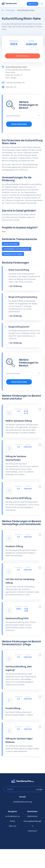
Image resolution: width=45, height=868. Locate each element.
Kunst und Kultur (11, 244)
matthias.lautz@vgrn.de (15, 83)
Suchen (38, 789)
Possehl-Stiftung (13, 708)
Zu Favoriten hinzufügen (40, 409)
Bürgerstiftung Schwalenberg (23, 297)
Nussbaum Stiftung (14, 546)
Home (3, 10)
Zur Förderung (16, 286)
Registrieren (33, 4)
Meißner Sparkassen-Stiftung (19, 421)
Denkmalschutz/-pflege (13, 254)
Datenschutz (32, 816)
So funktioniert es (13, 816)
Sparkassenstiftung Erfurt (17, 618)
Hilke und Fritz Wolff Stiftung (18, 498)
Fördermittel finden (19, 124)
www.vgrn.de (11, 87)
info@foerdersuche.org (22, 802)
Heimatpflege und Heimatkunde (17, 249)
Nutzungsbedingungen (32, 824)
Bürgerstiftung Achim (19, 327)
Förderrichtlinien (22, 56)
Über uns (13, 826)
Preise (13, 821)
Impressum (32, 831)
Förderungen (10, 10)
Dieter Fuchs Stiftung (19, 270)
